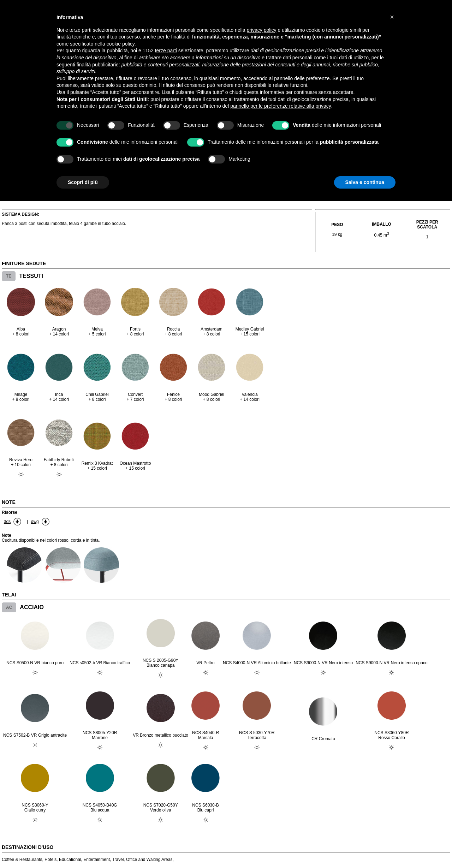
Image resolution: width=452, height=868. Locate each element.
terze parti (166, 50)
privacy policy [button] (262, 30)
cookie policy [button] (121, 44)
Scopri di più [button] (83, 182)
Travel (118, 860)
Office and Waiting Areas (149, 860)
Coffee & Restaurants (22, 860)
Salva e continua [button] (365, 182)
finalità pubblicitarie (98, 65)
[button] (392, 17)
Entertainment (97, 860)
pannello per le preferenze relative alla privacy (281, 106)
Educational (70, 860)
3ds (7, 522)
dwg (35, 522)
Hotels (50, 860)
